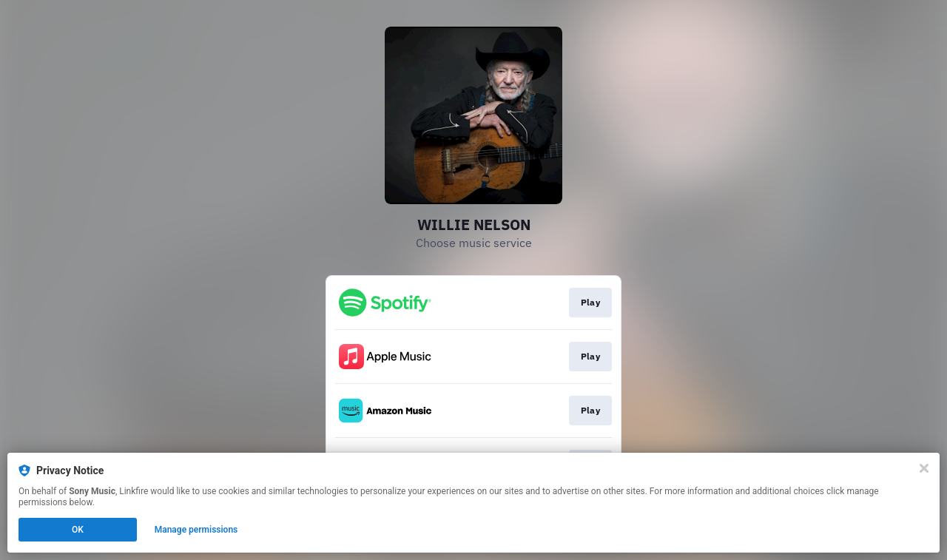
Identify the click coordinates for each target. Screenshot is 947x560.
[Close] (924, 468)
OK (78, 530)
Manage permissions (196, 530)
